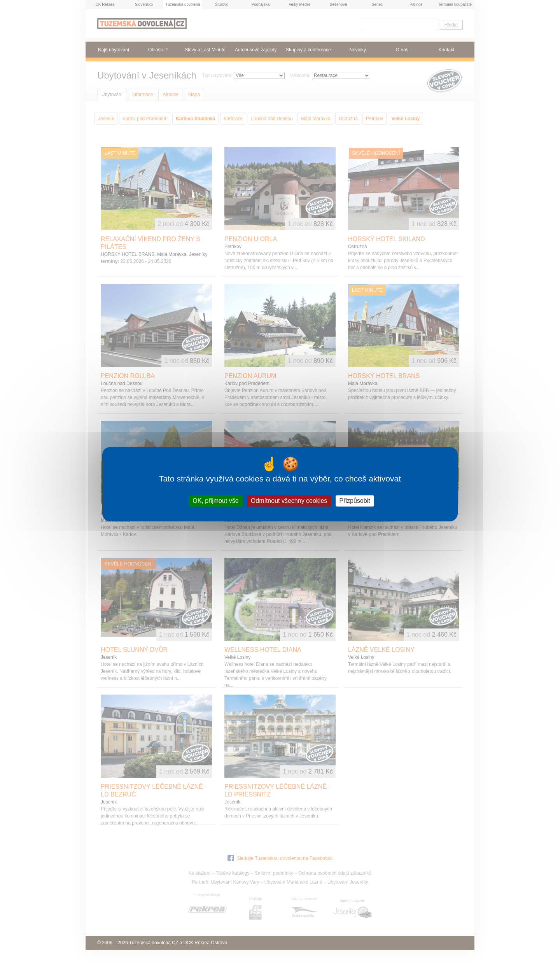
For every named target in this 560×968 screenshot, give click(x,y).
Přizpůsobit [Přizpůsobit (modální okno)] (355, 501)
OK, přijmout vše (215, 501)
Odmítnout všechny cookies (289, 501)
